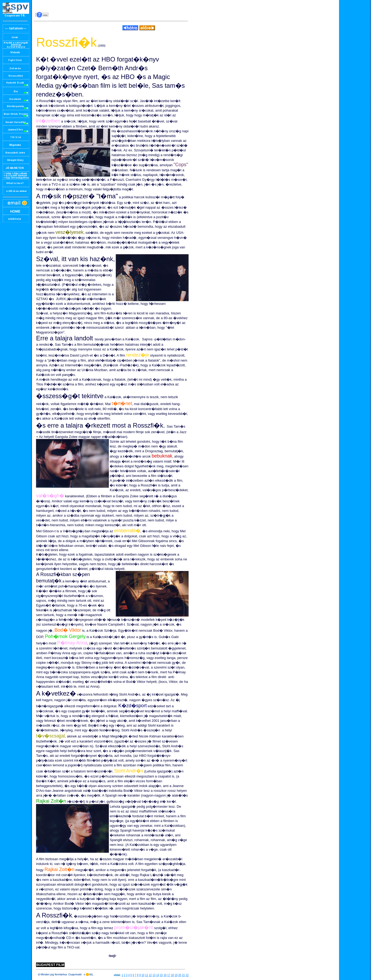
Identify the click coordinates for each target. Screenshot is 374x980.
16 (165, 975)
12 (150, 975)
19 (176, 975)
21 (183, 975)
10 (143, 975)
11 (147, 975)
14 (158, 975)
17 (169, 975)
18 (172, 975)
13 (154, 975)
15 (161, 975)
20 (180, 975)
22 (187, 975)
